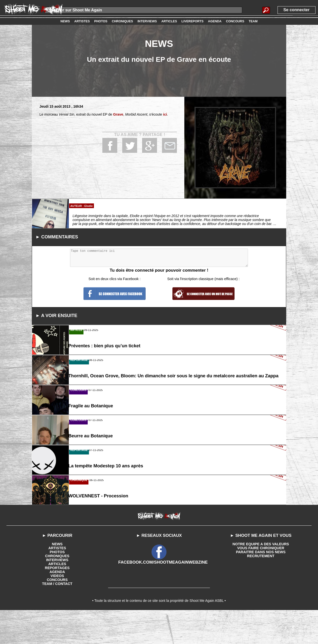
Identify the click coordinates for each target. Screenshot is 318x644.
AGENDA (57, 604)
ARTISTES (57, 580)
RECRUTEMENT (261, 588)
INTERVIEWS (57, 592)
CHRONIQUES (57, 588)
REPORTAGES (57, 600)
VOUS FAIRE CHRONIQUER (261, 580)
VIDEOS (57, 608)
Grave (118, 114)
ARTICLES (57, 596)
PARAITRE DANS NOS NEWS (261, 584)
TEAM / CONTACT (57, 615)
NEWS (57, 576)
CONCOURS (57, 612)
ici (165, 114)
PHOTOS (57, 584)
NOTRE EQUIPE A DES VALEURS (261, 576)
